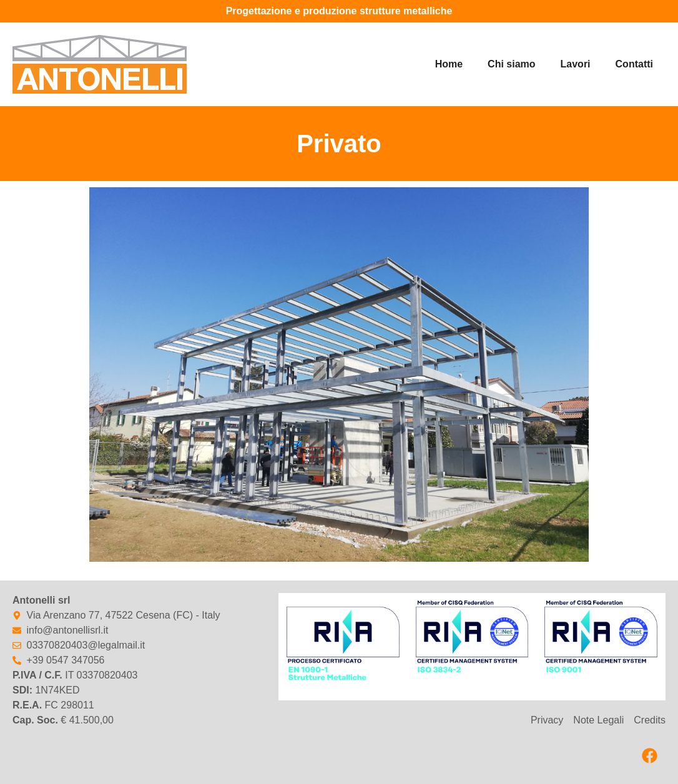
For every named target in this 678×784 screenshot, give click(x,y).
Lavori (576, 64)
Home (449, 64)
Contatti (634, 64)
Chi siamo (511, 64)
